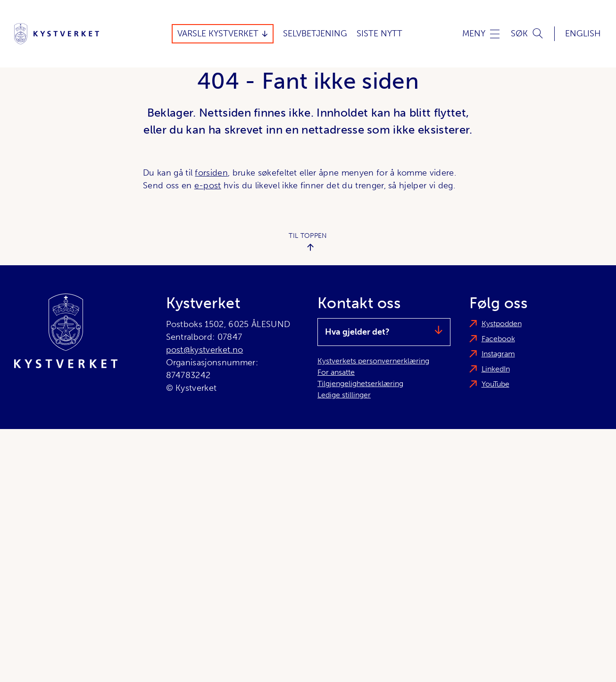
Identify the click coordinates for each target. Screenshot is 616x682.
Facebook (498, 339)
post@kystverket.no (205, 350)
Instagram (498, 354)
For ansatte (336, 372)
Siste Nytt (379, 34)
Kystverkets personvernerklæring (373, 361)
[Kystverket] (57, 34)
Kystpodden (502, 324)
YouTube (495, 384)
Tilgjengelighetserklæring (360, 383)
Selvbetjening (315, 34)
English (583, 34)
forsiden (211, 173)
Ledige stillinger (344, 395)
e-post (208, 185)
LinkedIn (496, 369)
